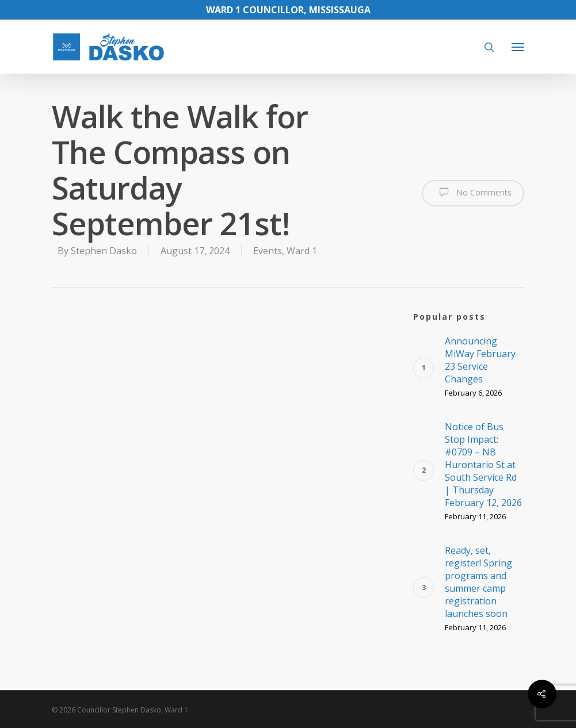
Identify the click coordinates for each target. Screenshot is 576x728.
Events (268, 251)
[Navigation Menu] (518, 47)
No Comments (473, 192)
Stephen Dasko (104, 251)
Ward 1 (302, 251)
